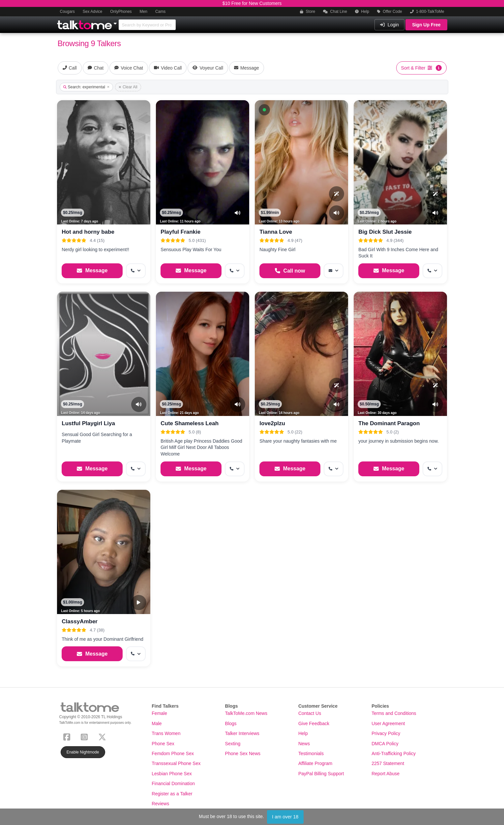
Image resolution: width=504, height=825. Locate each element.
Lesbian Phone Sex (172, 774)
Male (157, 723)
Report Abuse (385, 774)
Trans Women (166, 733)
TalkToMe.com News (246, 713)
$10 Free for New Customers (252, 3)
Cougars (67, 12)
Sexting (233, 744)
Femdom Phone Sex (173, 753)
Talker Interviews (242, 733)
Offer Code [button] (390, 12)
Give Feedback (314, 723)
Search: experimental (86, 87)
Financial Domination (173, 783)
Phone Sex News (243, 753)
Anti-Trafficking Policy (394, 753)
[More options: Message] (334, 271)
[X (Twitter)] (104, 737)
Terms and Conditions (394, 713)
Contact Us (310, 713)
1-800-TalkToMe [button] (427, 12)
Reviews (160, 804)
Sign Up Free (426, 25)
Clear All (128, 87)
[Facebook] (68, 737)
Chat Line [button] (335, 12)
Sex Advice (92, 12)
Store (308, 12)
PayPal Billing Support (321, 774)
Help (362, 12)
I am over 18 (285, 817)
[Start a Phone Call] (290, 271)
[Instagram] (86, 737)
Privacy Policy (386, 733)
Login (389, 25)
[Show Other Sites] (116, 22)
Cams (160, 12)
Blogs (231, 723)
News (304, 744)
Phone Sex (163, 744)
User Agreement (388, 723)
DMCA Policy (385, 744)
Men (144, 12)
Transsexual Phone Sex (176, 763)
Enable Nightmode (83, 752)
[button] (264, 110)
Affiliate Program (315, 763)
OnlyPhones (121, 12)
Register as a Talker (172, 794)
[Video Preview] (139, 603)
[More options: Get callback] (136, 271)
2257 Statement (388, 763)
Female (159, 713)
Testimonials (311, 753)
